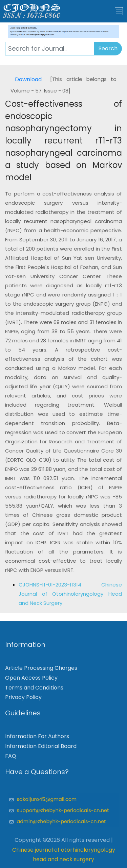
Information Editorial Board (41, 748)
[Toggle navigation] (119, 11)
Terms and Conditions (34, 690)
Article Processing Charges (41, 670)
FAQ (11, 758)
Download (28, 79)
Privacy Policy (23, 700)
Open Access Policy (31, 680)
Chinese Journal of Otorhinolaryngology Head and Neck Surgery (70, 594)
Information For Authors (37, 739)
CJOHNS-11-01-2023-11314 (60, 585)
